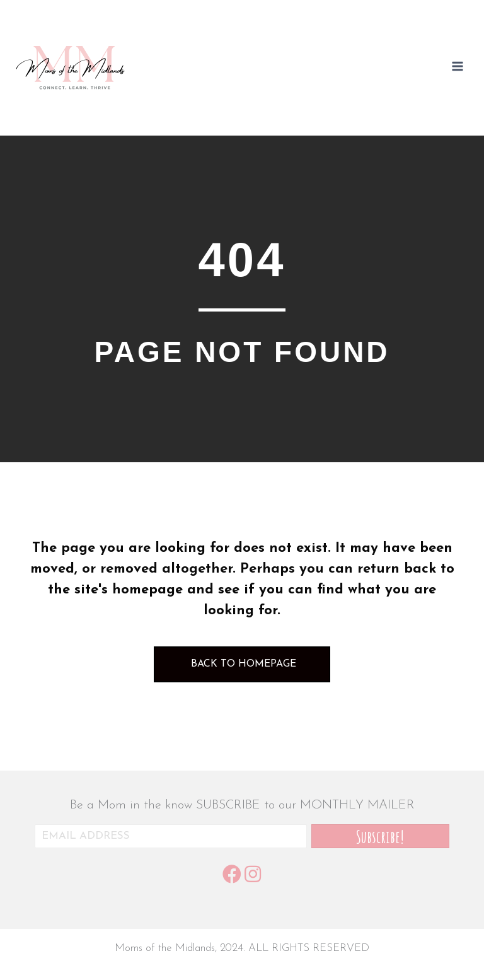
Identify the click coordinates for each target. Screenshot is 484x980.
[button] (380, 836)
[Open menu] (457, 68)
